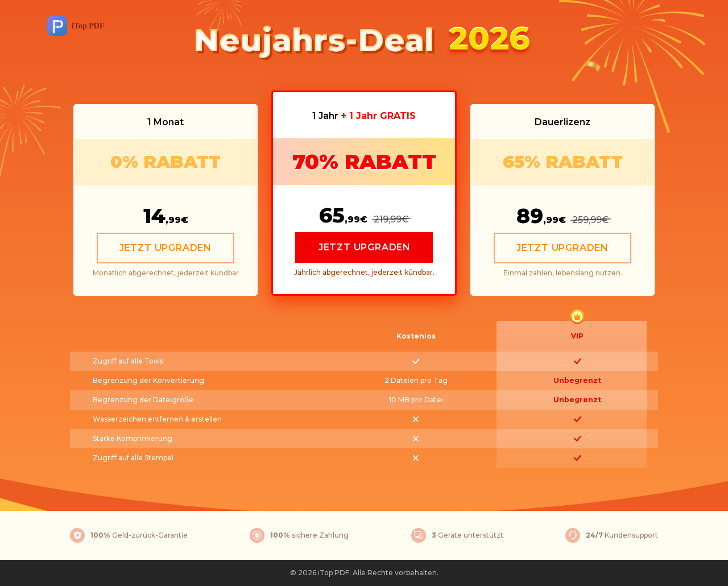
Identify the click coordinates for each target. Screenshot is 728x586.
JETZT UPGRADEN (166, 248)
